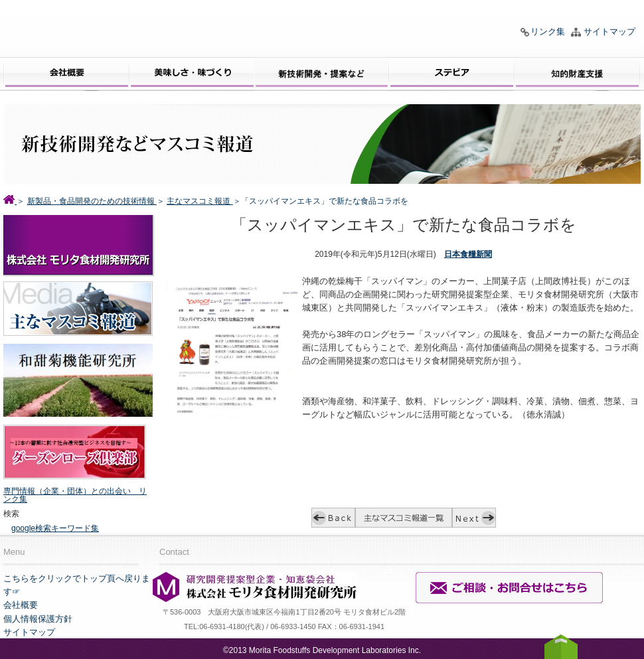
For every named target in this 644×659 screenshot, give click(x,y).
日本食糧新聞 (468, 254)
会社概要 (21, 605)
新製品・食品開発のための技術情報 (92, 201)
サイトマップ (609, 32)
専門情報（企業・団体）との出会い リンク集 (75, 495)
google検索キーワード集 (55, 528)
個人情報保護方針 (38, 619)
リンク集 (548, 32)
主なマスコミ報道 (200, 201)
